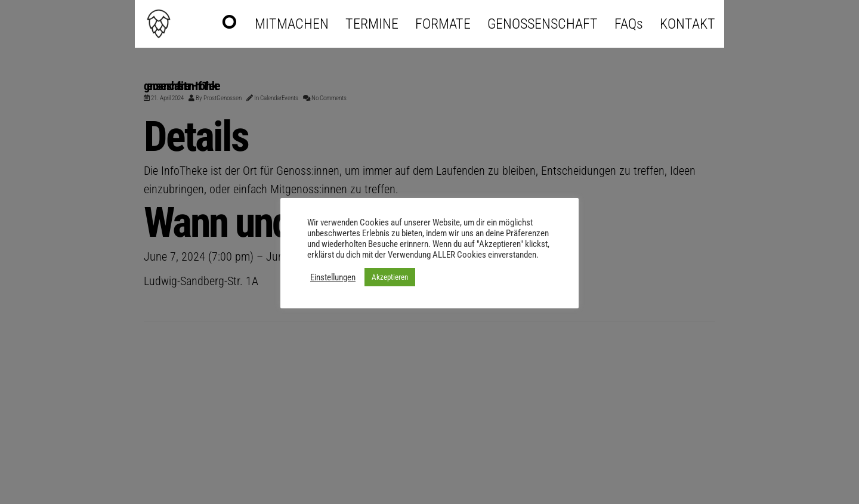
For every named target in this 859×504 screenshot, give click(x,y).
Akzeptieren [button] (390, 277)
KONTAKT (687, 24)
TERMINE (372, 24)
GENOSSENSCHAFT (543, 24)
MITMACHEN (292, 24)
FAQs (629, 24)
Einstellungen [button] (333, 277)
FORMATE (443, 24)
